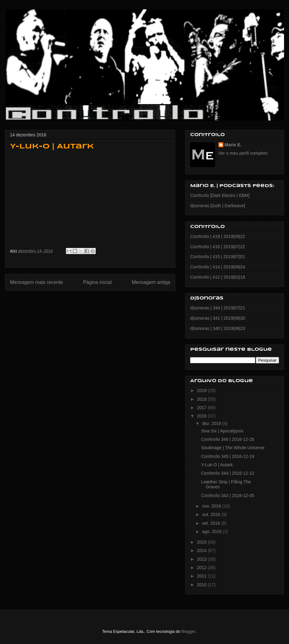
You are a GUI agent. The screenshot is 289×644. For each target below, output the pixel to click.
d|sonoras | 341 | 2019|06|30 (218, 318)
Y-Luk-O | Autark (217, 465)
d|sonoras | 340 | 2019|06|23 (218, 328)
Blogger (188, 631)
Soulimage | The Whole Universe (233, 448)
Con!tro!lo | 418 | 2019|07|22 (218, 247)
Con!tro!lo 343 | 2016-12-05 (228, 496)
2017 (202, 408)
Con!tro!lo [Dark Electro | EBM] (220, 195)
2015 (202, 542)
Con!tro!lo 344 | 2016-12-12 (228, 473)
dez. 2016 (212, 423)
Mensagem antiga (151, 282)
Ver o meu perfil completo (243, 153)
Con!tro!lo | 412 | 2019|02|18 (218, 277)
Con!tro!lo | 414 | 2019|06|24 (218, 267)
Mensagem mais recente (37, 282)
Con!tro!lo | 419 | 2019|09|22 (218, 236)
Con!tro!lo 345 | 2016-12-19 (228, 456)
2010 (202, 585)
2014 (202, 550)
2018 (202, 399)
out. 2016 (212, 514)
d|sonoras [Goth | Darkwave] (218, 206)
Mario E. (233, 145)
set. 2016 (212, 523)
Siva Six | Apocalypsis (222, 431)
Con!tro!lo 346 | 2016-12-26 (228, 439)
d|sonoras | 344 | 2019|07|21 (218, 308)
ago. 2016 (212, 532)
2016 (202, 416)
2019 (202, 391)
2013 (202, 559)
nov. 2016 (212, 506)
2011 (202, 576)
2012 (202, 568)
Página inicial (97, 282)
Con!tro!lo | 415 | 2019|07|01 (218, 257)
